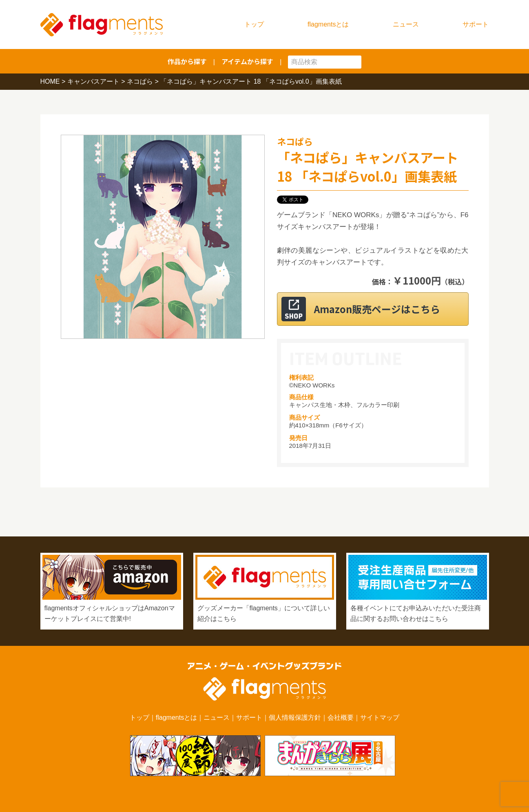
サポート (476, 24)
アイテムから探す (247, 61)
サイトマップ (380, 717)
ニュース (406, 24)
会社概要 (341, 717)
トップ (254, 24)
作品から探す (187, 61)
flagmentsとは (328, 24)
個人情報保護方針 (295, 717)
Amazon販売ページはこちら (383, 309)
